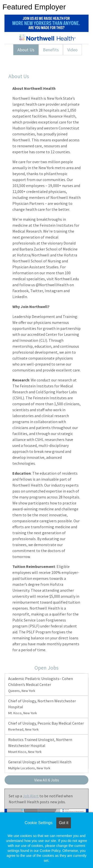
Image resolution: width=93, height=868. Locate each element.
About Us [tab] (26, 50)
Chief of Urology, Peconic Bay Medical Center (46, 726)
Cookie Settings (38, 823)
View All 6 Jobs (47, 780)
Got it (63, 823)
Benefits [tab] (51, 50)
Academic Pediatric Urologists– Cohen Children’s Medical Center (41, 684)
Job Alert (31, 796)
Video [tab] (72, 50)
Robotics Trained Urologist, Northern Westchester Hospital (40, 745)
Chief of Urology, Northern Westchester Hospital (42, 707)
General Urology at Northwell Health (40, 765)
